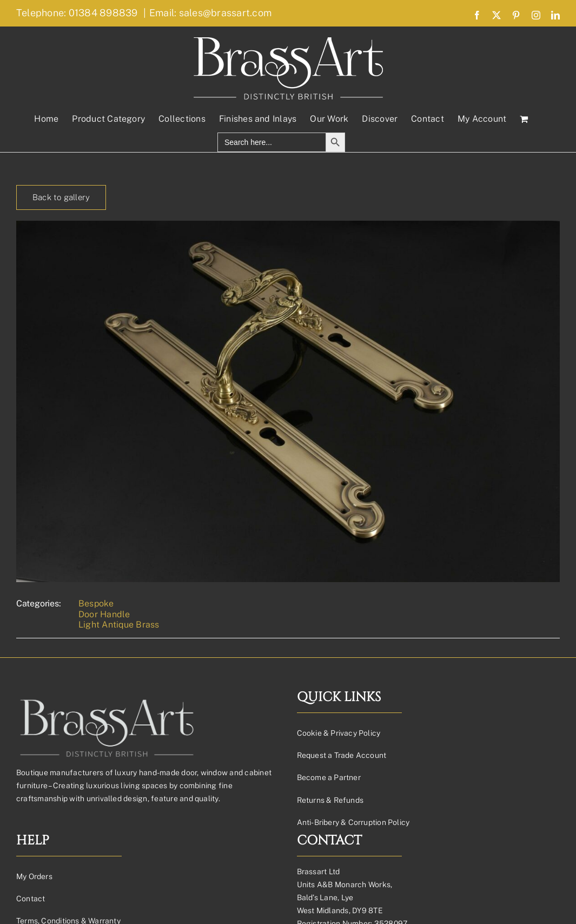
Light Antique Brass (119, 625)
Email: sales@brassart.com (210, 13)
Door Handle (104, 614)
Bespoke (96, 603)
